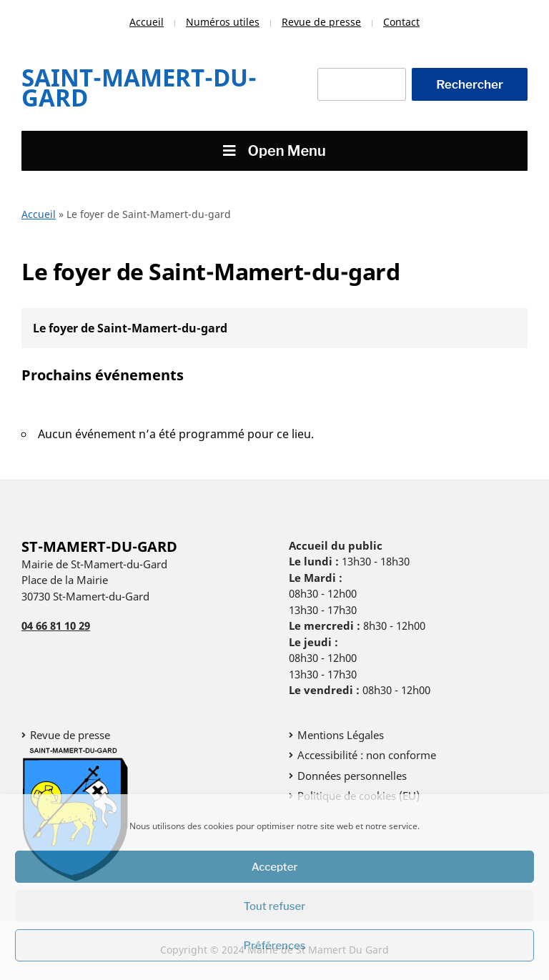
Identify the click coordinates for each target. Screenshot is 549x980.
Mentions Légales (341, 735)
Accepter (275, 867)
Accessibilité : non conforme (367, 755)
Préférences (275, 946)
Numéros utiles (223, 22)
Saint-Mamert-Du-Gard (139, 88)
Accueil (147, 22)
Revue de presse (321, 22)
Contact (401, 22)
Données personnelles (352, 776)
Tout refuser (275, 906)
